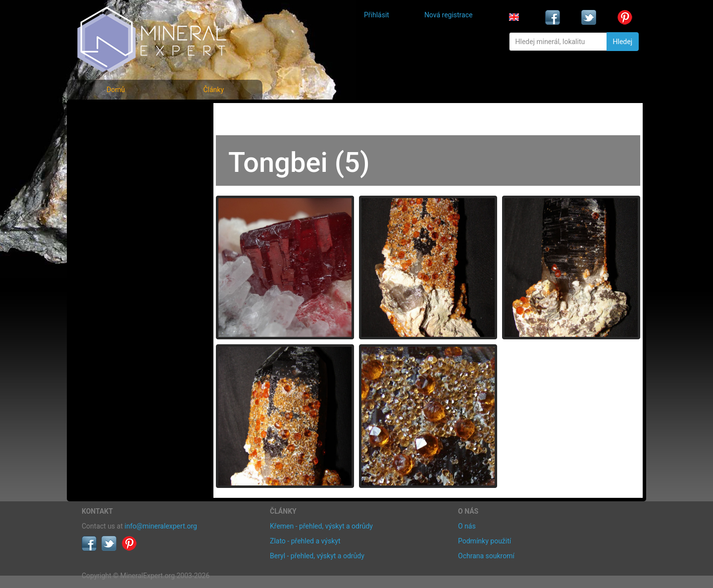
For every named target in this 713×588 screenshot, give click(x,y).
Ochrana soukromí (486, 556)
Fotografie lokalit (116, 158)
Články (213, 90)
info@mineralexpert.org (161, 526)
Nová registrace (449, 15)
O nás (467, 526)
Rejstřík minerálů (116, 136)
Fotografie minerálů (121, 114)
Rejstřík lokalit (110, 180)
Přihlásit (377, 15)
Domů (116, 90)
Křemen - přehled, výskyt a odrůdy (321, 526)
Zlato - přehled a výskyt (305, 541)
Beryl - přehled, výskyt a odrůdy (317, 556)
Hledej (623, 42)
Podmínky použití (484, 541)
